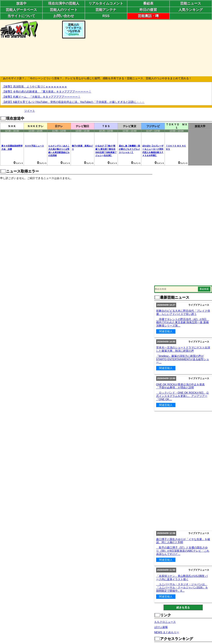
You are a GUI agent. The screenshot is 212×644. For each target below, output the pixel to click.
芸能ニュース (191, 3)
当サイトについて (21, 16)
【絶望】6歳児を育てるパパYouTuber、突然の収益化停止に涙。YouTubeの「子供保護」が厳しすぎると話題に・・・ (73, 102)
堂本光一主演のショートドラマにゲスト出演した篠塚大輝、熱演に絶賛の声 (183, 349)
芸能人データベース (21, 10)
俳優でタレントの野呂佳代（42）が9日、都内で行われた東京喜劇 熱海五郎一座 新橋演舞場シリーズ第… (183, 322)
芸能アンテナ (106, 10)
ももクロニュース (165, 622)
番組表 (148, 3)
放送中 (21, 3)
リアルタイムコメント (106, 3)
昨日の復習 (148, 10)
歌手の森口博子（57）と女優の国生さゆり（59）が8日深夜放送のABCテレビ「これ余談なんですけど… (183, 551)
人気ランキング (191, 10)
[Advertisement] (149, 48)
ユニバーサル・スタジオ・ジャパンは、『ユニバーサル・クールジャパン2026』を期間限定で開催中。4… (182, 587)
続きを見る (183, 607)
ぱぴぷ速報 (161, 627)
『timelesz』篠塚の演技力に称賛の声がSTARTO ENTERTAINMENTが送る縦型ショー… (183, 359)
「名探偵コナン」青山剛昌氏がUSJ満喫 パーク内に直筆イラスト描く (182, 578)
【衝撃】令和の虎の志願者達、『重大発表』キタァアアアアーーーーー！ (47, 92)
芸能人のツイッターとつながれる (74, 29)
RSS (106, 16)
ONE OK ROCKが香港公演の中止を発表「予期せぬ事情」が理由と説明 (181, 386)
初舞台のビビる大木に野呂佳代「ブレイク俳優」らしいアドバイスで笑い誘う (183, 312)
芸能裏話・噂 (148, 16)
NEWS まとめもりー (167, 632)
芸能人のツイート (64, 10)
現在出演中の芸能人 (64, 3)
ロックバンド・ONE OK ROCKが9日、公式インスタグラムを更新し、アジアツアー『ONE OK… (183, 396)
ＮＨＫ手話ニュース (34, 146)
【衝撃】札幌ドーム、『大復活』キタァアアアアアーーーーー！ (41, 97)
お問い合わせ (64, 16)
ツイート (30, 111)
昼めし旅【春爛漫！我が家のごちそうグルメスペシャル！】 (129, 149)
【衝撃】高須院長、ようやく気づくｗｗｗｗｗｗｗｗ (35, 87)
